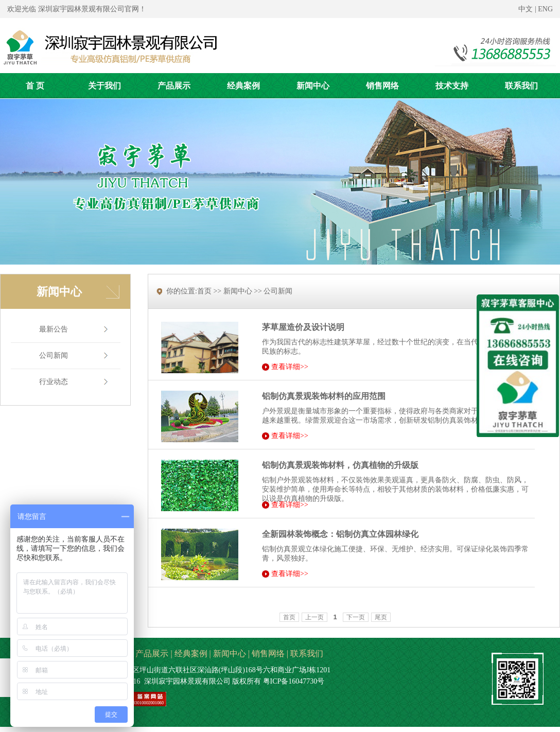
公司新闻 (54, 355)
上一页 (314, 617)
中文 (526, 9)
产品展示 (152, 653)
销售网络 (268, 653)
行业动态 (54, 382)
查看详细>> (290, 367)
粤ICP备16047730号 (294, 681)
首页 (289, 617)
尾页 (381, 617)
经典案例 (191, 653)
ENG (545, 9)
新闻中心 (230, 653)
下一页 (356, 617)
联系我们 (307, 653)
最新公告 (54, 329)
